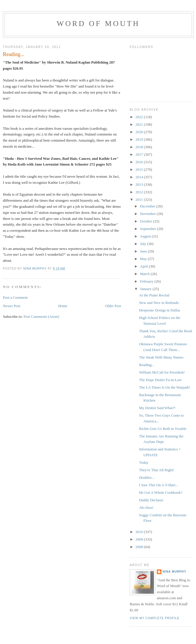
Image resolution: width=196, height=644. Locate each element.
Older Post (113, 306)
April (145, 266)
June (144, 251)
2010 (140, 532)
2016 (140, 162)
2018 (140, 147)
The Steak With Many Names (161, 357)
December (148, 206)
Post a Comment (15, 297)
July (144, 244)
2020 (140, 132)
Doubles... (147, 477)
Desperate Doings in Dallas (160, 310)
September (149, 229)
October (147, 221)
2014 (140, 177)
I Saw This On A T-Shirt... (159, 485)
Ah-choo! (146, 507)
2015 (140, 169)
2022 (140, 117)
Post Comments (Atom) (42, 317)
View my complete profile (155, 618)
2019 (140, 139)
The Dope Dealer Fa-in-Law (160, 380)
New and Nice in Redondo (159, 303)
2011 (140, 199)
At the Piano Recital (154, 295)
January (146, 289)
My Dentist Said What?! (157, 408)
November (148, 214)
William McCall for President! (162, 372)
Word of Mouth (98, 24)
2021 (140, 124)
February (147, 281)
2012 (140, 192)
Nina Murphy (174, 572)
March (145, 274)
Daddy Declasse (151, 500)
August (146, 236)
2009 (140, 539)
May (144, 259)
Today (144, 462)
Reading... (147, 365)
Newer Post (12, 306)
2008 (140, 547)
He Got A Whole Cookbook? (161, 492)
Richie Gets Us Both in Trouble (163, 429)
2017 (140, 154)
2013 (140, 184)
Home (63, 306)
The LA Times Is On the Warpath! (164, 387)
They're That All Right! (157, 470)
